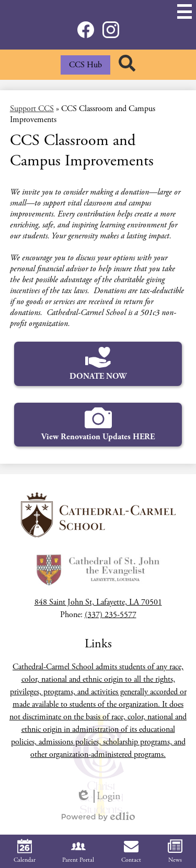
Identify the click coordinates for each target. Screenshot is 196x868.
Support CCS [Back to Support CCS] (32, 109)
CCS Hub (85, 65)
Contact (131, 851)
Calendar (25, 851)
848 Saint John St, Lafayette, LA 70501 (98, 602)
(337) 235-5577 (111, 615)
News (175, 851)
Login (98, 796)
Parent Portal (78, 851)
